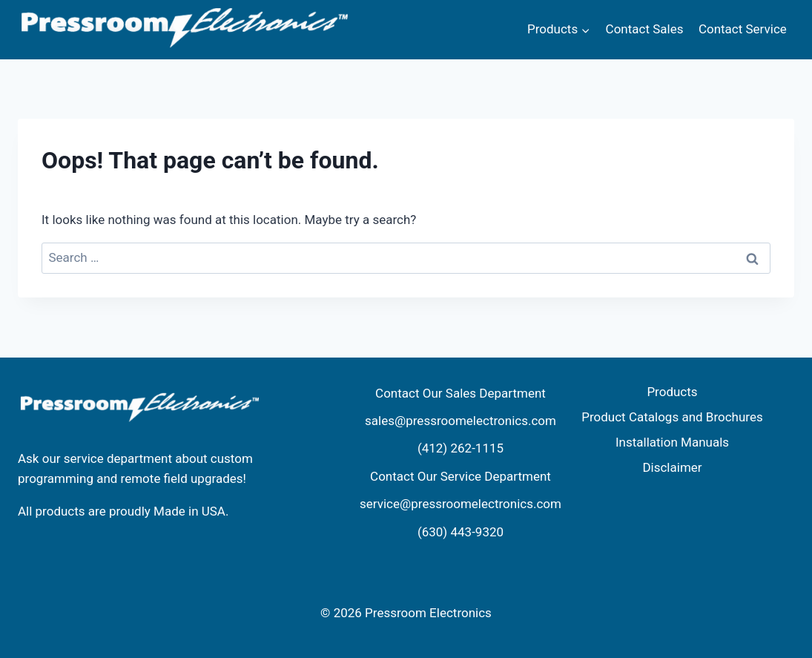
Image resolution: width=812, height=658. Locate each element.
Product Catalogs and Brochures (672, 417)
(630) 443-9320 (461, 532)
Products (672, 392)
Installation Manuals (672, 442)
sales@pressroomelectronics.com (461, 421)
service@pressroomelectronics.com (461, 504)
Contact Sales (645, 29)
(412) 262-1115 (461, 448)
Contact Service (743, 29)
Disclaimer (672, 467)
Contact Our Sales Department (461, 393)
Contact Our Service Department (461, 476)
